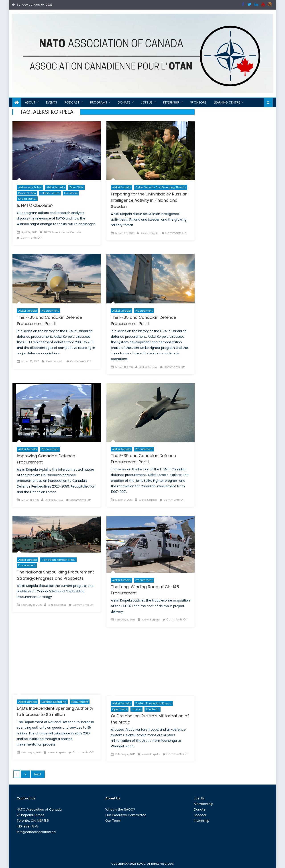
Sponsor (200, 815)
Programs (99, 102)
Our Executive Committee (126, 815)
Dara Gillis (76, 187)
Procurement (50, 311)
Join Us (147, 102)
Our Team (113, 821)
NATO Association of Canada (62, 232)
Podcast (72, 102)
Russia (136, 709)
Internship (171, 102)
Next (38, 774)
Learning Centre (227, 102)
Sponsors (198, 102)
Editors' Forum (50, 193)
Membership (204, 804)
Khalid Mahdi (27, 199)
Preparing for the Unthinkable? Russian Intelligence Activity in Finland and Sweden (149, 200)
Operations (120, 709)
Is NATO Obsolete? (35, 205)
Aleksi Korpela (56, 187)
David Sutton (27, 193)
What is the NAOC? (120, 809)
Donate (124, 102)
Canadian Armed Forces (58, 560)
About (30, 102)
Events (52, 102)
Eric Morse (71, 193)
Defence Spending (54, 702)
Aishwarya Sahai (30, 187)
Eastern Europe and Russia (153, 703)
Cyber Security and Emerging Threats (161, 187)
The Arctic (153, 709)
